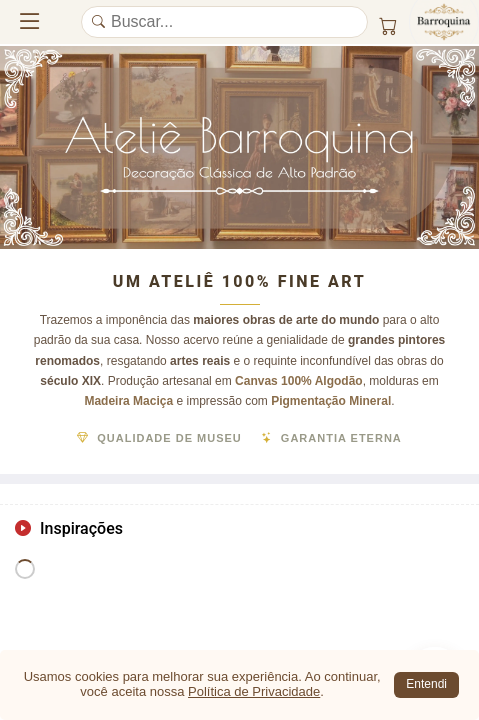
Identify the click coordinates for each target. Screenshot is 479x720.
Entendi (426, 684)
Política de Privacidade (254, 691)
